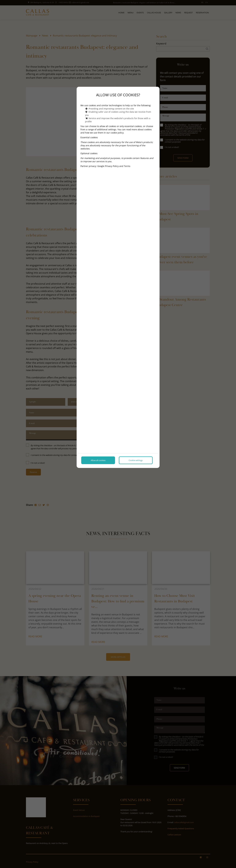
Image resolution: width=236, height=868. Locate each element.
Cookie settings (136, 460)
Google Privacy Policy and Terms (114, 166)
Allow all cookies (98, 460)
